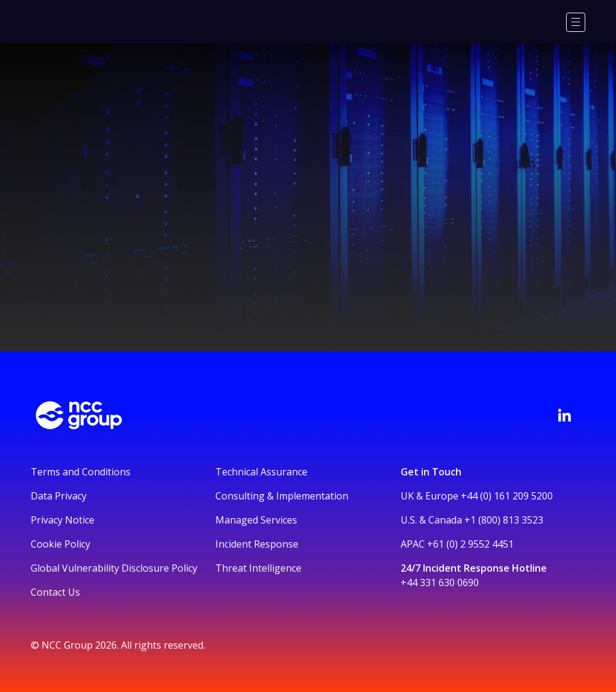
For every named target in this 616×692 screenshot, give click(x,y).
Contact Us (55, 592)
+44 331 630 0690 (440, 582)
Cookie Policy (60, 544)
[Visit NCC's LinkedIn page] (564, 415)
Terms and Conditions (81, 472)
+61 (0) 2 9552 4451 (470, 544)
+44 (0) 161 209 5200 (507, 496)
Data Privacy (59, 496)
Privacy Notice (63, 520)
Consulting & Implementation (282, 496)
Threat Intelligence (258, 568)
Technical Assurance (261, 472)
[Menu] (576, 22)
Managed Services (256, 520)
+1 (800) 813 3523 (504, 520)
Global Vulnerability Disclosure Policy (114, 568)
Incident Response (257, 544)
